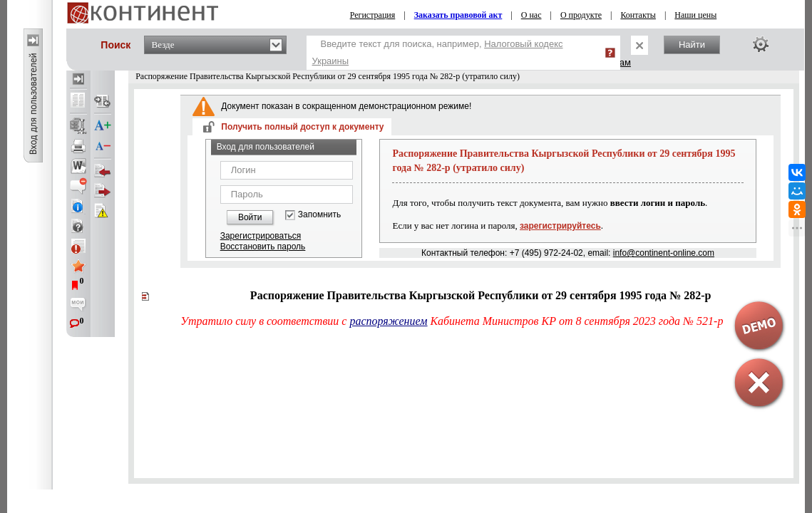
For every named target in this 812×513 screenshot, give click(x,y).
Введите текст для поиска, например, (438, 52)
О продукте (581, 15)
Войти (250, 217)
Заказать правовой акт (458, 15)
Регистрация (373, 15)
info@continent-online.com (664, 253)
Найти (692, 45)
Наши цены (695, 15)
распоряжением (388, 321)
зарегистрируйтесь (560, 226)
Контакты (638, 15)
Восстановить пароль (263, 247)
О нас (531, 15)
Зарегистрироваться (261, 236)
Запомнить (319, 215)
